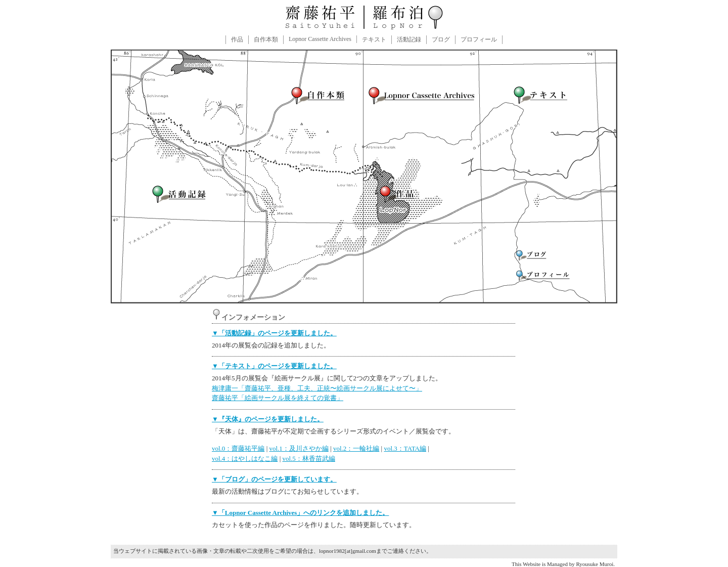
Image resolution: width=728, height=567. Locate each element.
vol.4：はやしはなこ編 (245, 459)
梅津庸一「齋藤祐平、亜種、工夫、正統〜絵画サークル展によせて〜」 (317, 388)
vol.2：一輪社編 (356, 448)
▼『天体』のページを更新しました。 (268, 419)
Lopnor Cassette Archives (320, 39)
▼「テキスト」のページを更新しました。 (274, 366)
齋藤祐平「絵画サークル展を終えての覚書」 (278, 398)
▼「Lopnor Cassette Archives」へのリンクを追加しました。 (300, 513)
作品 (237, 39)
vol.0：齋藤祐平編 (238, 448)
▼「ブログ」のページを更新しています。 (274, 479)
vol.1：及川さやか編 (299, 448)
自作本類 (266, 39)
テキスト (374, 39)
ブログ (441, 39)
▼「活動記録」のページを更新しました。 (274, 333)
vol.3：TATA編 (405, 448)
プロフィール (479, 39)
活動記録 (409, 39)
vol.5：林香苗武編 (308, 459)
